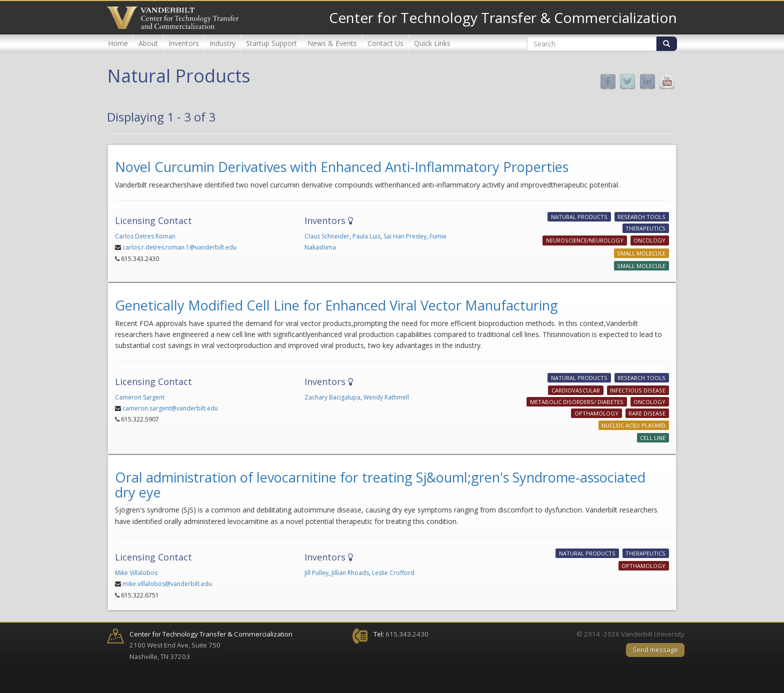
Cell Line (653, 438)
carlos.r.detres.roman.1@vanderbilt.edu (179, 247)
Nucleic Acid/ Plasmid (633, 425)
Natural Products (579, 217)
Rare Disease (647, 413)
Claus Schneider (327, 236)
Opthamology (596, 413)
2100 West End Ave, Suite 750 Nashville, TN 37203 (211, 645)
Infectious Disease (638, 390)
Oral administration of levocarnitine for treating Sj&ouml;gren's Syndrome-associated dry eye (380, 485)
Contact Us (385, 43)
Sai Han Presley (405, 236)
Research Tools (641, 217)
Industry (222, 43)
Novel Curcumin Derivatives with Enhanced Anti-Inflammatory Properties (342, 167)
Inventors (184, 43)
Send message (655, 649)
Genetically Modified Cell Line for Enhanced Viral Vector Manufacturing (336, 305)
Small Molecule (641, 253)
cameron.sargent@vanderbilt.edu (170, 408)
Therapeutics (645, 228)
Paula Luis (366, 236)
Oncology (649, 241)
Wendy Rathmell (386, 397)
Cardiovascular (576, 390)
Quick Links (432, 43)
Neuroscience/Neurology (585, 241)
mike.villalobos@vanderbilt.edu (167, 584)
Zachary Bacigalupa (332, 397)
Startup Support (271, 43)
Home (118, 43)
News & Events (332, 43)
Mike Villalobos (136, 573)
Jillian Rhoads (350, 573)
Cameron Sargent (140, 397)
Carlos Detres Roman (145, 236)
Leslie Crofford (393, 573)
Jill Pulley (316, 573)
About (148, 43)
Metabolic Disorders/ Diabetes (577, 402)
